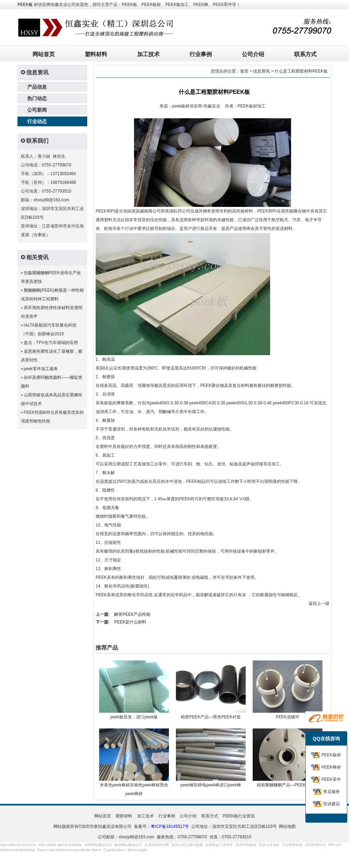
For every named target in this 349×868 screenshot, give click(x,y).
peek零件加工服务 (41, 369)
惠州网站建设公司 (128, 845)
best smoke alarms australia (60, 845)
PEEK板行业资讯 (239, 816)
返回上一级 (319, 604)
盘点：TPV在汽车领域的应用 (51, 343)
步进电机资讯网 (157, 845)
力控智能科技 (292, 845)
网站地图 (287, 826)
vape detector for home (18, 845)
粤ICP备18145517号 (170, 826)
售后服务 (332, 792)
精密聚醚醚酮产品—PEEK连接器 (288, 785)
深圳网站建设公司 (98, 845)
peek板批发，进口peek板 (134, 717)
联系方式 (305, 54)
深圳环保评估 (315, 845)
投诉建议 (332, 804)
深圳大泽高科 (269, 845)
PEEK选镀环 (288, 717)
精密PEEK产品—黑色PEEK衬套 (211, 717)
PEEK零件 (331, 779)
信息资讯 (261, 71)
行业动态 (37, 121)
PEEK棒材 (331, 767)
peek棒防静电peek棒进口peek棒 (211, 785)
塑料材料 (96, 54)
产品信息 (37, 87)
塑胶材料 (124, 816)
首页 (244, 71)
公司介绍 (253, 54)
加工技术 (148, 54)
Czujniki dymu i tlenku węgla (125, 850)
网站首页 (44, 54)
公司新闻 (37, 110)
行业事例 (201, 54)
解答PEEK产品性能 (132, 614)
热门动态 (37, 98)
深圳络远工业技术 (219, 845)
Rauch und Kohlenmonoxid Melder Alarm (69, 850)
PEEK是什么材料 (130, 622)
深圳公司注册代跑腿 (187, 845)
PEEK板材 (331, 755)
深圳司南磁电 (246, 845)
